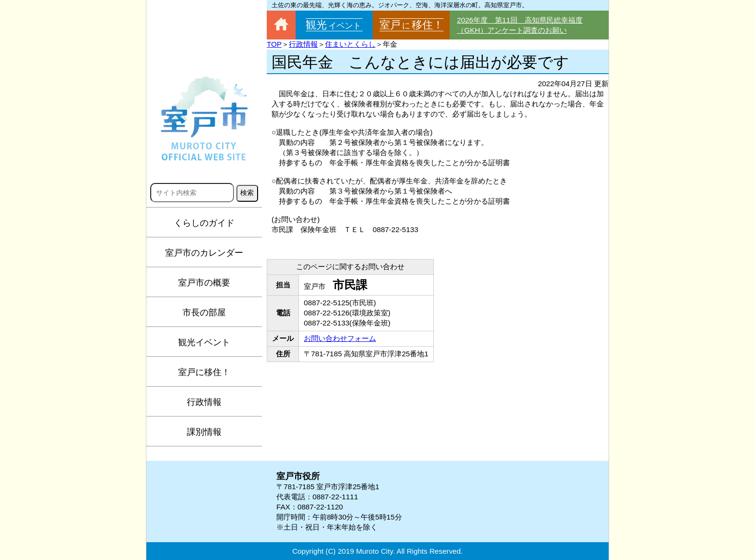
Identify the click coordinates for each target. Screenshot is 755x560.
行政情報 (204, 402)
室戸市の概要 (204, 283)
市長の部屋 (204, 313)
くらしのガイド (204, 223)
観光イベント (204, 342)
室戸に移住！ (204, 372)
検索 (247, 193)
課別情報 (204, 432)
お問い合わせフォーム (340, 338)
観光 (334, 25)
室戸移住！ (411, 25)
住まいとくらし (350, 44)
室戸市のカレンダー (204, 253)
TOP (274, 44)
